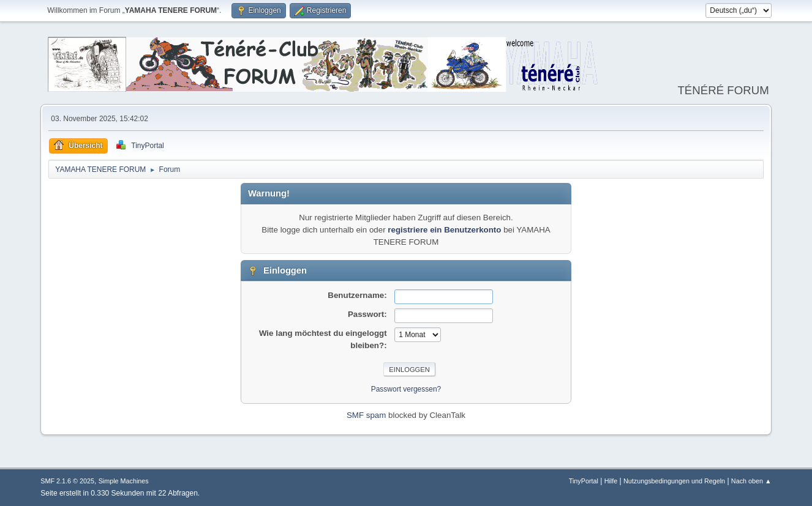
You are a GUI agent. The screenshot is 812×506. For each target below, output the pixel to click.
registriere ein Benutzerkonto (444, 230)
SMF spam (366, 415)
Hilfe (611, 481)
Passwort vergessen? (406, 389)
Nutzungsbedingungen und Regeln (674, 481)
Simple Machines (124, 481)
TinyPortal (584, 481)
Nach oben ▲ (751, 481)
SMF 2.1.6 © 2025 (67, 481)
